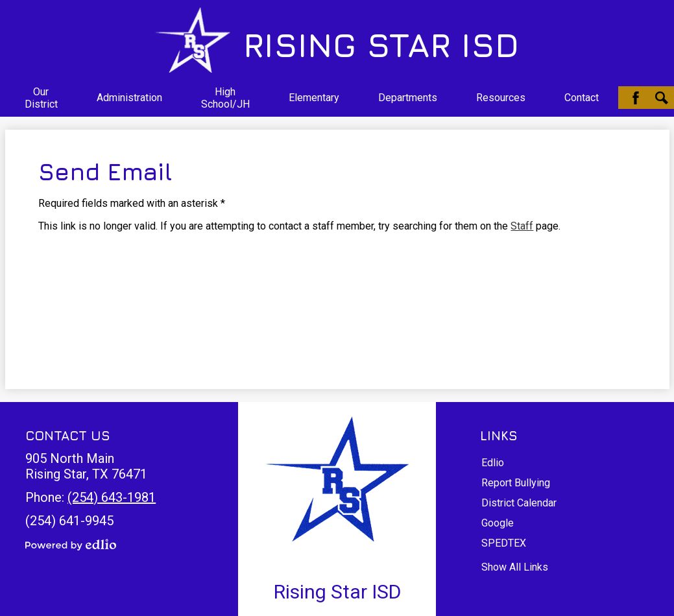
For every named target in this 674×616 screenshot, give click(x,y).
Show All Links (515, 567)
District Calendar (519, 503)
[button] (41, 98)
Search (662, 98)
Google (498, 523)
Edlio (493, 463)
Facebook (636, 98)
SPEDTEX (504, 543)
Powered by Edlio (71, 545)
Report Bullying (516, 483)
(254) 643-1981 (112, 497)
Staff (522, 226)
